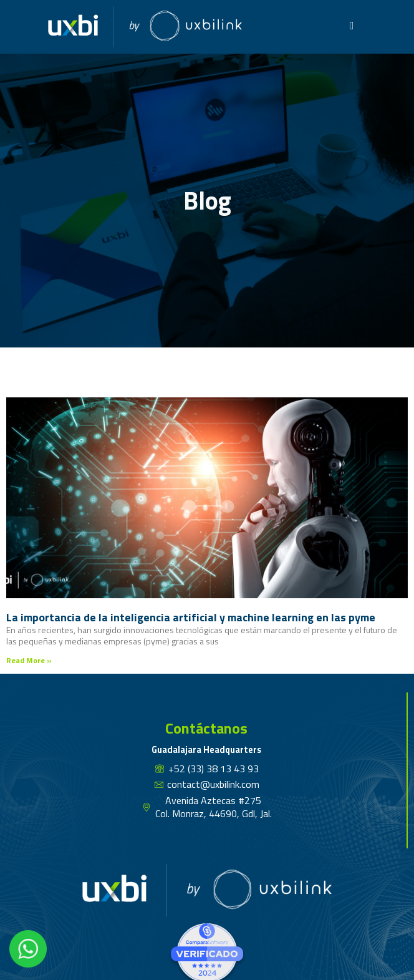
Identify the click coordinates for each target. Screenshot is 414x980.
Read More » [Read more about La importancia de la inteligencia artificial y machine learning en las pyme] (29, 660)
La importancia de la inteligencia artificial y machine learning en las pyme (191, 617)
